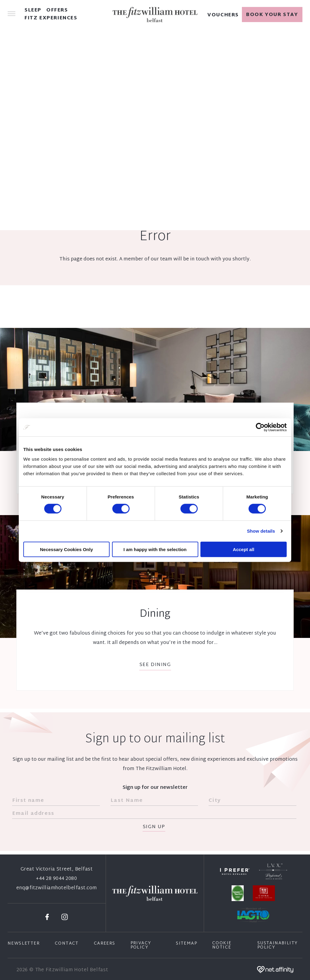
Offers (57, 11)
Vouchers (223, 15)
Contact (67, 944)
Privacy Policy (141, 946)
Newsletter (24, 944)
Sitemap (186, 944)
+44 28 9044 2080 (56, 879)
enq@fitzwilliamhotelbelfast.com (57, 888)
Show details (261, 531)
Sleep (33, 11)
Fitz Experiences (51, 18)
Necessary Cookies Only (66, 549)
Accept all (244, 549)
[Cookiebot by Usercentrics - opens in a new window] (260, 427)
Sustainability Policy (278, 946)
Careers (105, 944)
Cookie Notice (222, 946)
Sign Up (154, 827)
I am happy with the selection (155, 549)
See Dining (155, 665)
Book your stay (272, 15)
